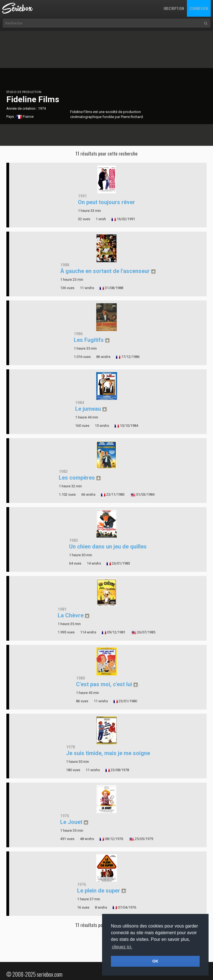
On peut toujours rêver (106, 202)
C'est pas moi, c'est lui (104, 684)
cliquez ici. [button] (122, 947)
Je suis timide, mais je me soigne (108, 753)
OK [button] (155, 961)
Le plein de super (99, 891)
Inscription (174, 8)
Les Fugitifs (89, 340)
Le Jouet (71, 822)
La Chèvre (71, 615)
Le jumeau (88, 409)
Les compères (77, 478)
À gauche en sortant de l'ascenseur (105, 271)
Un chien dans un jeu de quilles (108, 547)
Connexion (199, 8)
